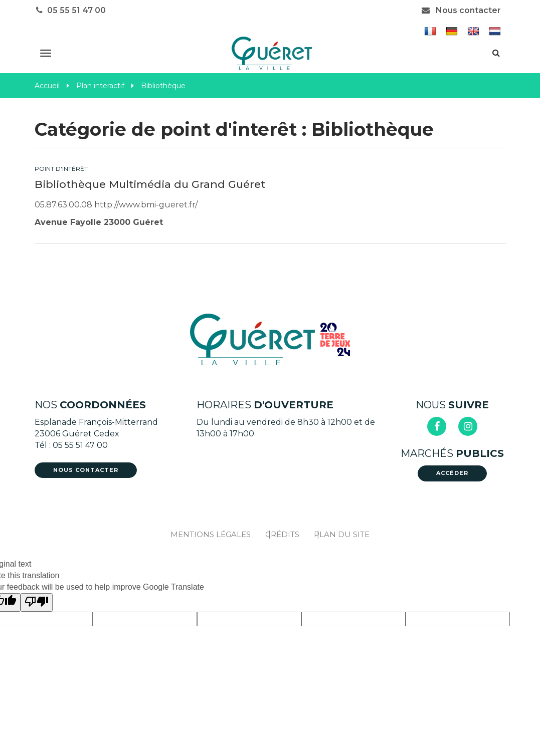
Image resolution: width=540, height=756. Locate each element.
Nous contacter (461, 10)
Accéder (452, 473)
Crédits (282, 534)
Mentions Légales (211, 534)
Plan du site (342, 534)
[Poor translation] (37, 602)
